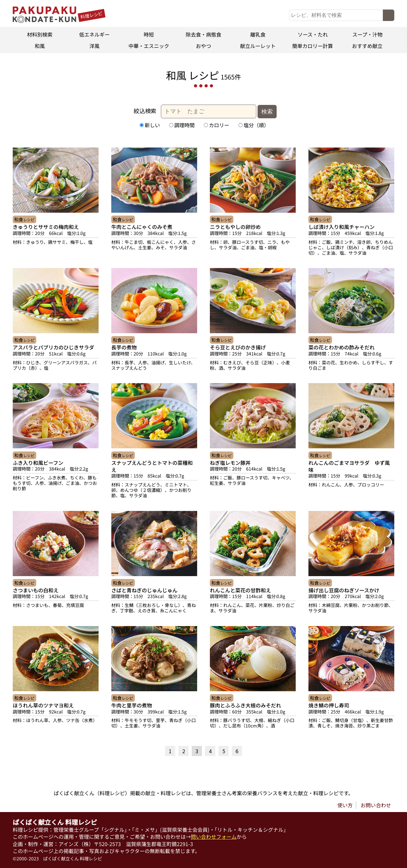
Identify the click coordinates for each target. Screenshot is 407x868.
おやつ (203, 46)
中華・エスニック (149, 46)
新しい (150, 125)
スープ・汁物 (367, 34)
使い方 (345, 805)
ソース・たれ (313, 34)
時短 (149, 34)
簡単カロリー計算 (313, 46)
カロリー (217, 125)
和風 (40, 46)
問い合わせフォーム (214, 837)
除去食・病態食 (203, 34)
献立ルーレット (258, 46)
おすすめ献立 (367, 46)
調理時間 (182, 125)
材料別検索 (40, 34)
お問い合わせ (376, 805)
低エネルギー (94, 34)
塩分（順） (254, 125)
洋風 (94, 46)
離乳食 (258, 34)
